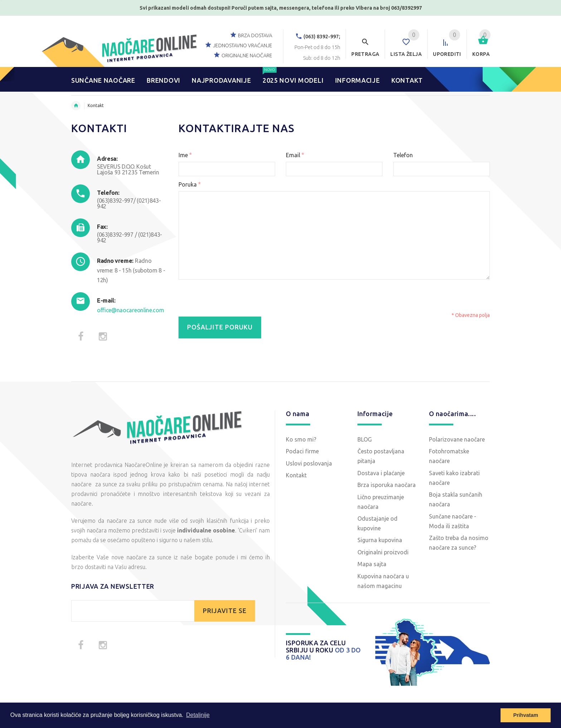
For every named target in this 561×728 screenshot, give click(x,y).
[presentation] (342, 297)
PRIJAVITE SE (225, 611)
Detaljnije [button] (198, 715)
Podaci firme (302, 451)
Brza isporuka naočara (387, 485)
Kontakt (296, 475)
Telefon (403, 155)
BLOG (365, 439)
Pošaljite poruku (220, 327)
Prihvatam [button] (526, 715)
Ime (185, 155)
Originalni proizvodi (383, 552)
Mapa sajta (372, 564)
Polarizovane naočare (457, 439)
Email (295, 155)
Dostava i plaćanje (381, 473)
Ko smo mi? (301, 439)
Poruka (190, 184)
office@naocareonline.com (130, 310)
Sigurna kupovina (380, 540)
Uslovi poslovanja (309, 463)
